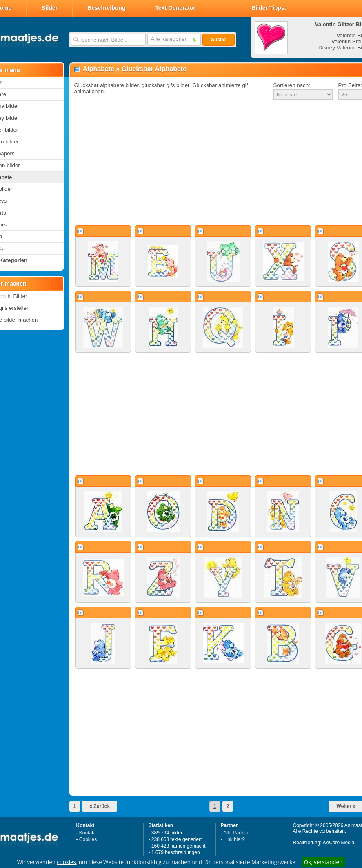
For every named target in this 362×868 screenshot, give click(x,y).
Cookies (88, 839)
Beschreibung (106, 8)
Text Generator (175, 8)
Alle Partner (236, 833)
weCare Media (339, 843)
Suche (218, 40)
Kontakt (88, 833)
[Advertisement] (209, 163)
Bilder (49, 8)
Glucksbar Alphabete (154, 69)
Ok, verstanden (323, 862)
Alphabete (99, 69)
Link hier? (234, 839)
